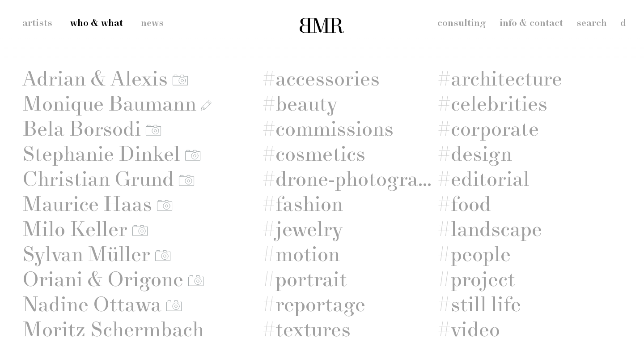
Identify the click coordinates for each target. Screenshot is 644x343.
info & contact (531, 23)
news (152, 23)
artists (37, 23)
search (592, 23)
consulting (462, 23)
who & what (97, 23)
